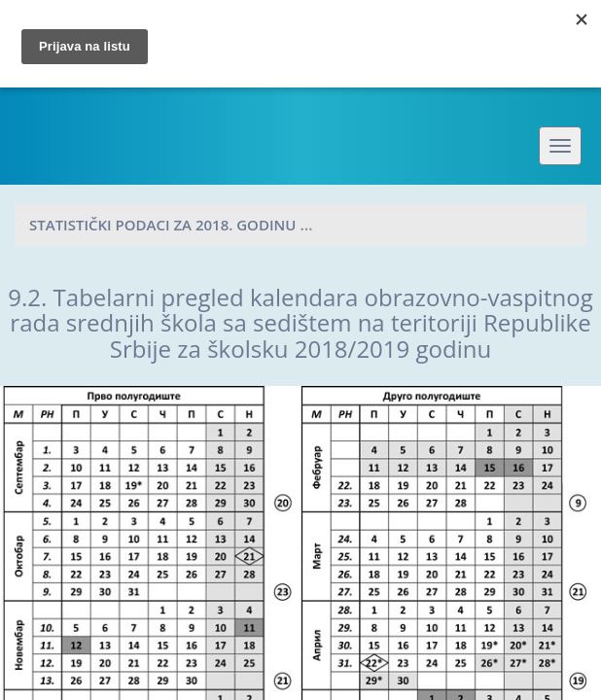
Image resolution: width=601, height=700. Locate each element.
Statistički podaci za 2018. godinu (162, 225)
